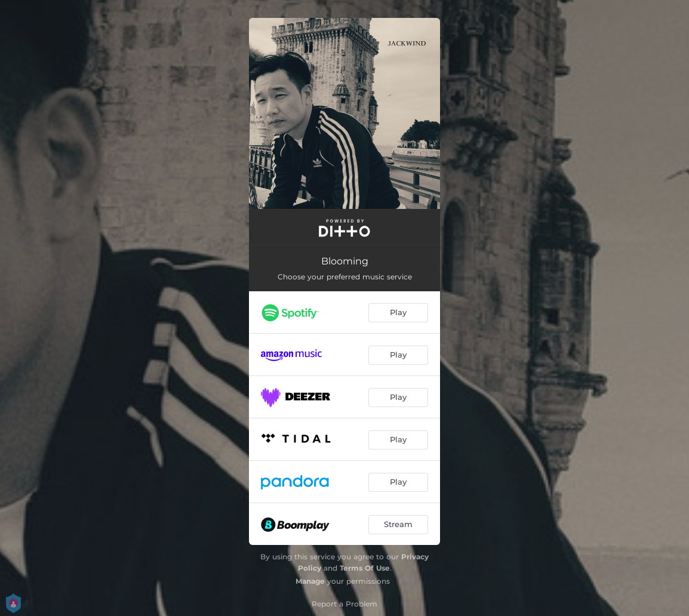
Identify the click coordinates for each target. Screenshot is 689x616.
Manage (310, 581)
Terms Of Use (365, 568)
